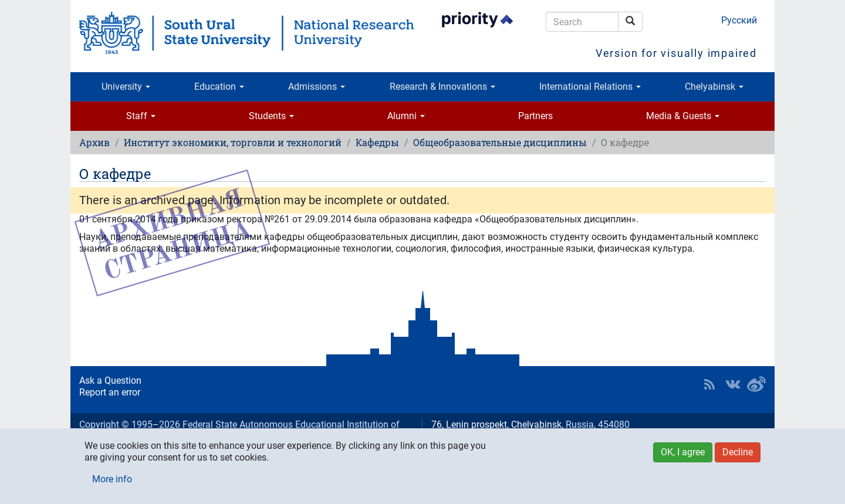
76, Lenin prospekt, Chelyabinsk (496, 424)
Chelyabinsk (714, 87)
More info (112, 479)
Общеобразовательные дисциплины (500, 142)
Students (271, 116)
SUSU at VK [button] (733, 384)
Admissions (317, 87)
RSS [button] (709, 384)
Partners (535, 116)
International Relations (590, 87)
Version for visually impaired (676, 53)
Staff (141, 116)
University (126, 87)
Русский (739, 20)
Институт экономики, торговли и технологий (233, 142)
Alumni (406, 116)
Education (219, 87)
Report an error (110, 392)
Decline (738, 452)
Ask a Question (110, 380)
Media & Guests (683, 116)
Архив (94, 142)
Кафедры (377, 142)
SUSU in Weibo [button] (756, 384)
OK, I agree (683, 452)
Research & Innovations (442, 87)
